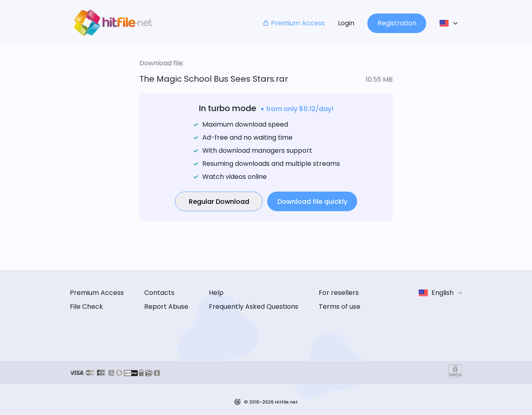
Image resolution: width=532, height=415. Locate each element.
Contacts (159, 293)
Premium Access (294, 23)
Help (216, 293)
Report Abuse (166, 307)
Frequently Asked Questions (254, 307)
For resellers (339, 293)
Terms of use (340, 307)
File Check (86, 307)
